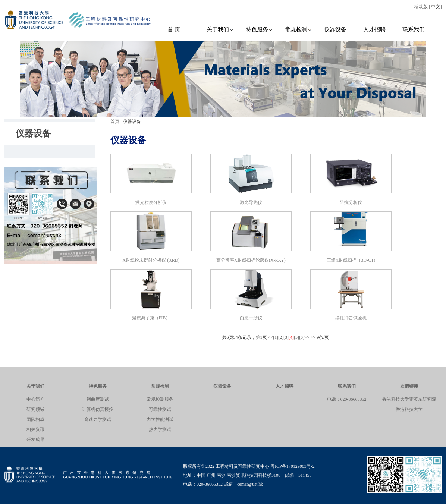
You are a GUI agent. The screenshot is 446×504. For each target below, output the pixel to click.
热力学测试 (160, 429)
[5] (296, 337)
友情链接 (409, 386)
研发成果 (35, 440)
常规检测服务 (160, 399)
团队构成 (35, 419)
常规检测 (299, 29)
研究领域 (35, 409)
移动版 (421, 7)
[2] (281, 337)
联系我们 (414, 29)
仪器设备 (335, 29)
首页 (115, 122)
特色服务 (259, 29)
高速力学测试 (98, 419)
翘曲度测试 (98, 399)
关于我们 (220, 29)
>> (307, 337)
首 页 (174, 29)
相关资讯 (35, 429)
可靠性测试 (160, 409)
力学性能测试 (160, 419)
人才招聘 (374, 29)
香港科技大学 (409, 409)
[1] (276, 337)
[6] (302, 337)
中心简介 (35, 399)
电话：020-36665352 (347, 399)
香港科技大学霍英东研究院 (409, 399)
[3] (286, 337)
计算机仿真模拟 (98, 409)
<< (271, 337)
